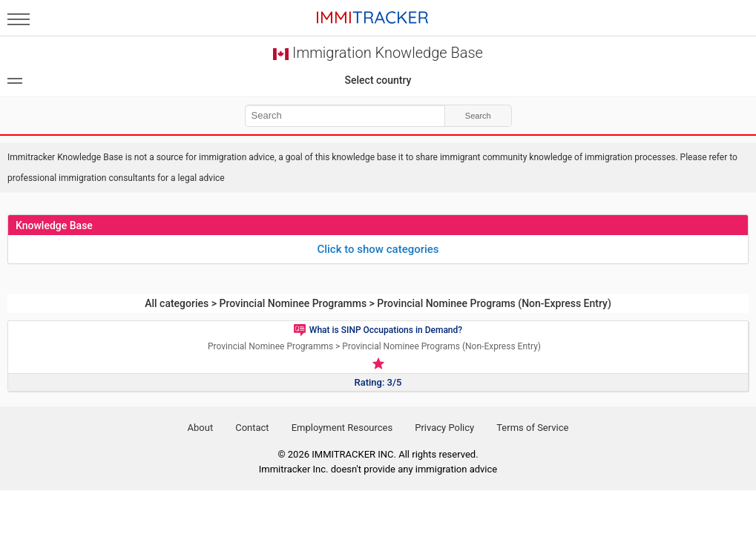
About (201, 428)
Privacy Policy (444, 428)
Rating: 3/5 (378, 382)
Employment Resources (342, 428)
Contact (252, 428)
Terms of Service (532, 428)
